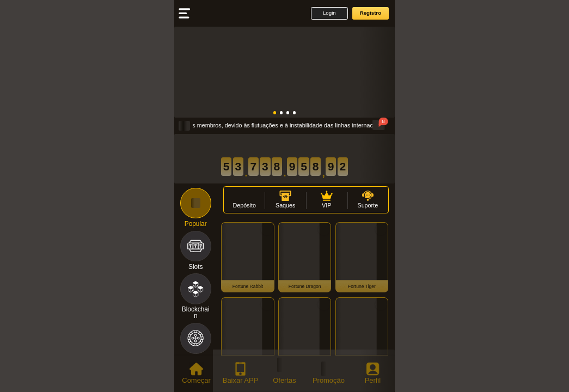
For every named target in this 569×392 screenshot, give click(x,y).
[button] (329, 13)
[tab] (196, 374)
